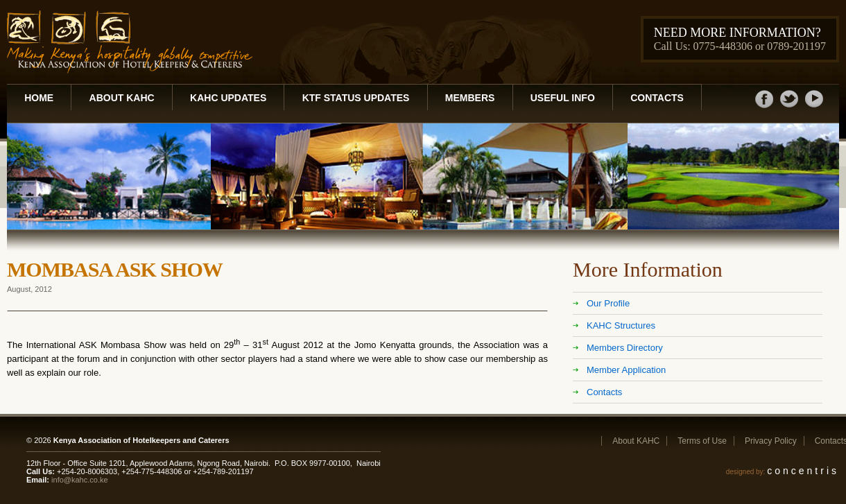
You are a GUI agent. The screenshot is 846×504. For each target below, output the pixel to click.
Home (39, 98)
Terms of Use (702, 441)
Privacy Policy (771, 441)
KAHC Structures (621, 325)
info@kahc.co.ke (80, 480)
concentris (803, 471)
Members (470, 98)
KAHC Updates (228, 98)
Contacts (657, 98)
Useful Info (563, 98)
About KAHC (122, 98)
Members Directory (625, 348)
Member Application (626, 370)
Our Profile (608, 303)
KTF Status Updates (356, 98)
